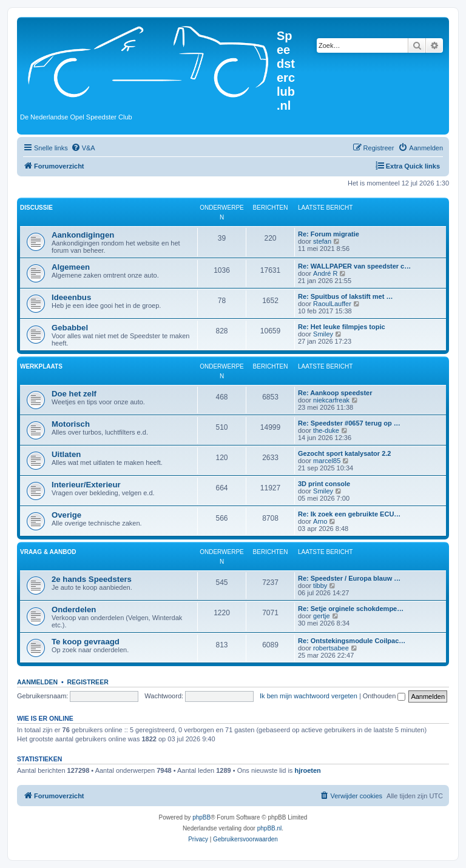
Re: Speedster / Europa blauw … (349, 578)
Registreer (87, 682)
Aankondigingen (83, 235)
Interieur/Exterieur (86, 485)
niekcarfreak (331, 400)
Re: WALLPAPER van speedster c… (354, 266)
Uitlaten (66, 454)
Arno (320, 521)
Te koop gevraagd (86, 642)
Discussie (36, 208)
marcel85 (327, 461)
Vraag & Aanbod (48, 552)
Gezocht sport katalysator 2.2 (344, 453)
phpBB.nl (270, 828)
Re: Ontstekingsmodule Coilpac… (352, 641)
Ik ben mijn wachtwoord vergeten (309, 696)
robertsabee (331, 648)
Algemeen (71, 267)
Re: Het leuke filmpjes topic (342, 327)
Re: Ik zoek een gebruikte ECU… (349, 514)
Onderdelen (74, 609)
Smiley (323, 334)
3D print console (324, 484)
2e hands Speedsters (92, 579)
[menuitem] (83, 148)
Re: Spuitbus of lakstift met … (345, 296)
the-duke (326, 430)
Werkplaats (41, 366)
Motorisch (71, 424)
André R (325, 273)
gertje (322, 616)
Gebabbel (70, 328)
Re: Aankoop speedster (335, 393)
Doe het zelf (74, 394)
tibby (320, 586)
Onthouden (384, 696)
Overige (66, 515)
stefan (322, 241)
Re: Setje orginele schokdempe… (351, 609)
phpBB (201, 817)
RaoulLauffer (332, 304)
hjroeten (307, 770)
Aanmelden (37, 682)
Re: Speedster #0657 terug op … (349, 423)
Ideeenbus (71, 297)
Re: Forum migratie (329, 234)
